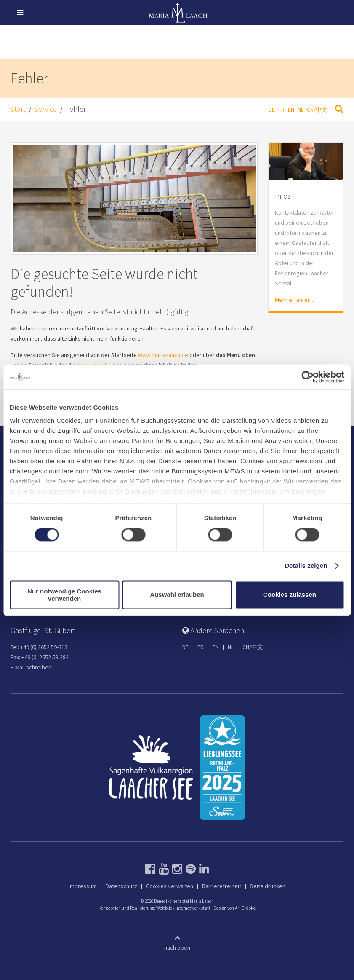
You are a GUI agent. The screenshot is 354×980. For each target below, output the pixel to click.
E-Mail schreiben (31, 667)
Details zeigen (306, 566)
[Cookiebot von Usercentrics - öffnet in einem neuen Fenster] (307, 377)
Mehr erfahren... (295, 300)
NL (301, 110)
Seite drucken (268, 886)
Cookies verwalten (170, 886)
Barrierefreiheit (222, 886)
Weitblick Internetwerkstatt (183, 908)
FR (281, 110)
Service (46, 109)
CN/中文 (317, 110)
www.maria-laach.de (163, 355)
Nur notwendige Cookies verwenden (64, 595)
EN (291, 110)
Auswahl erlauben (177, 595)
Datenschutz (121, 886)
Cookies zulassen (290, 595)
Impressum (83, 886)
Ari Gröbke (245, 908)
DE (272, 110)
